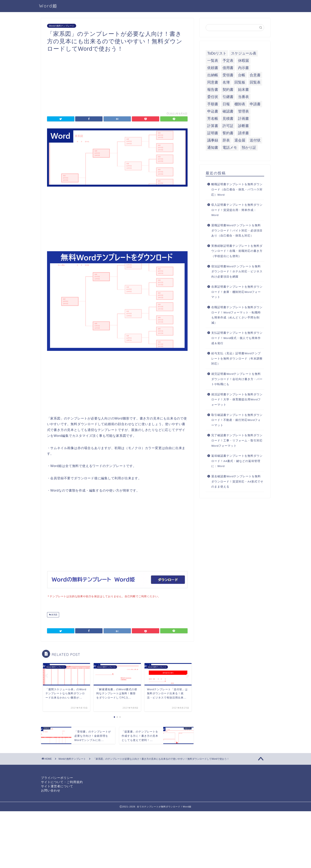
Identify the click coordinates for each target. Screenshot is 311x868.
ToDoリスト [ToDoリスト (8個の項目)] (217, 53)
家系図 (54, 614)
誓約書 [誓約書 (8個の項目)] (228, 133)
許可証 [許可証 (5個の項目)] (228, 126)
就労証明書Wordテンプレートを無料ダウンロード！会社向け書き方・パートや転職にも (237, 379)
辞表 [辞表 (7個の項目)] (226, 140)
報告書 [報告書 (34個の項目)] (213, 90)
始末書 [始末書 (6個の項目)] (243, 90)
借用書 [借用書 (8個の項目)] (228, 68)
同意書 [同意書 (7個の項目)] (213, 82)
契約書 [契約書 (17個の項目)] (228, 90)
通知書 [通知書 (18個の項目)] (213, 148)
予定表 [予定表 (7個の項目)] (228, 61)
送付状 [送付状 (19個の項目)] (255, 140)
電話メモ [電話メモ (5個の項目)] (230, 148)
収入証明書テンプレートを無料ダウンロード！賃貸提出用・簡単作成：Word (237, 210)
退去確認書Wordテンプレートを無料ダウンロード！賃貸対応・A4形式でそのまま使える (237, 482)
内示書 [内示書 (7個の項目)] (243, 68)
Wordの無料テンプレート (62, 26)
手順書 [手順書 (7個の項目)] (213, 104)
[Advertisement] (117, 81)
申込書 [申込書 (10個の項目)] (213, 111)
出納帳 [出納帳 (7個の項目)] (213, 75)
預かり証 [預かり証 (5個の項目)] (249, 148)
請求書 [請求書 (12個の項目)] (243, 133)
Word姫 (48, 6)
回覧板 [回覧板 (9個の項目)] (240, 82)
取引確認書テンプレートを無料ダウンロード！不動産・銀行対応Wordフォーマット (237, 420)
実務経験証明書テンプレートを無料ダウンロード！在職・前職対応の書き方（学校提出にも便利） (237, 251)
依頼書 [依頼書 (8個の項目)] (213, 68)
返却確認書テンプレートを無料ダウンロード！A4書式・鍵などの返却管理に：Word (237, 461)
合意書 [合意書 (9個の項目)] (255, 75)
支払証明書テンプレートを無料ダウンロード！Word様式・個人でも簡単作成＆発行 (237, 338)
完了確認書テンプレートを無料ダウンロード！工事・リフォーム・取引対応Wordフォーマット (237, 440)
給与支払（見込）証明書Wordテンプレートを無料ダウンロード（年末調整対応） (237, 359)
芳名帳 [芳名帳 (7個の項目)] (213, 119)
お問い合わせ (51, 790)
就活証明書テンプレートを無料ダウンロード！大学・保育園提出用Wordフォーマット (237, 400)
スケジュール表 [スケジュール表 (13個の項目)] (244, 53)
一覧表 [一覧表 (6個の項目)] (213, 61)
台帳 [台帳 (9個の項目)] (242, 75)
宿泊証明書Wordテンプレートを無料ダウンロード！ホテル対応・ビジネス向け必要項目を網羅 (237, 272)
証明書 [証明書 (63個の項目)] (213, 133)
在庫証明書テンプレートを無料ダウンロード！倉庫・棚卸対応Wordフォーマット (237, 292)
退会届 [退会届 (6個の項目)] (240, 140)
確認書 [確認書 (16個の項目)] (228, 111)
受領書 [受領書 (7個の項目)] (228, 75)
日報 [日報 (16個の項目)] (226, 104)
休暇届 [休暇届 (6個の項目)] (243, 61)
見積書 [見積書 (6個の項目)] (228, 119)
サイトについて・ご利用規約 (62, 782)
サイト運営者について (57, 786)
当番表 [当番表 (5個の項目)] (243, 97)
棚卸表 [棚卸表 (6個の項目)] (240, 104)
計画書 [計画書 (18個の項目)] (243, 119)
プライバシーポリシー (57, 777)
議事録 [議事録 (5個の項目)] (213, 140)
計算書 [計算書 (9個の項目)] (213, 126)
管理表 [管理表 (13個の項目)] (243, 111)
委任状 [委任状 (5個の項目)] (213, 97)
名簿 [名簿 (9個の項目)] (226, 82)
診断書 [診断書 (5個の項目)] (243, 126)
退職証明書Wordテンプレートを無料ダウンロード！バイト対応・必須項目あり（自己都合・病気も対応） (237, 230)
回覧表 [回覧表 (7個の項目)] (255, 82)
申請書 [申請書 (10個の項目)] (255, 104)
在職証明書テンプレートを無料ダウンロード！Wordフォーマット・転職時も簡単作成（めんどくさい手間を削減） (237, 315)
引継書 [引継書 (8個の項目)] (228, 97)
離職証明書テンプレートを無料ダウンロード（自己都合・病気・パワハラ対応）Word (237, 189)
